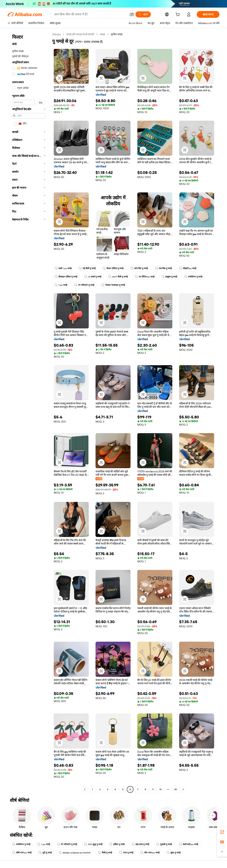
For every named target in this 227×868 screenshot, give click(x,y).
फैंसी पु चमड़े (105, 853)
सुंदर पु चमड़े (174, 853)
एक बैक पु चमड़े (163, 268)
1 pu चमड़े (61, 285)
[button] (132, 14)
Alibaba (56, 34)
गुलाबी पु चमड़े (164, 844)
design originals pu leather (75, 853)
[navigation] (29, 412)
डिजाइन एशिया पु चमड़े (66, 277)
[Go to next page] (183, 789)
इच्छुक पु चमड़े (169, 277)
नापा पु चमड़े (126, 853)
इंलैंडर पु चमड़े (117, 844)
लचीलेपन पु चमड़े (193, 277)
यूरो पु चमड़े (45, 853)
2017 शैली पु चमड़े (118, 277)
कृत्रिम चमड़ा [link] (117, 34)
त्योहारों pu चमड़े (188, 268)
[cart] (178, 15)
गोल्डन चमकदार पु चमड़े (113, 285)
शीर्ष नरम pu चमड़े (22, 853)
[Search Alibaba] (90, 14)
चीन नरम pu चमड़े (150, 853)
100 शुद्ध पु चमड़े (93, 844)
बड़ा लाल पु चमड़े (140, 844)
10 (161, 789)
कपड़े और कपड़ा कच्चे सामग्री (80, 34)
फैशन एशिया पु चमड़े (113, 268)
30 (176, 789)
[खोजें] (143, 14)
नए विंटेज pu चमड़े (145, 277)
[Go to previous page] (85, 789)
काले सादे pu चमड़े (189, 844)
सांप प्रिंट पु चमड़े (139, 268)
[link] (222, 832)
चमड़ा (103, 34)
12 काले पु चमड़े (93, 277)
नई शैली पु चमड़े (87, 268)
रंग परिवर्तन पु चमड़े (84, 285)
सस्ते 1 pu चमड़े (63, 268)
